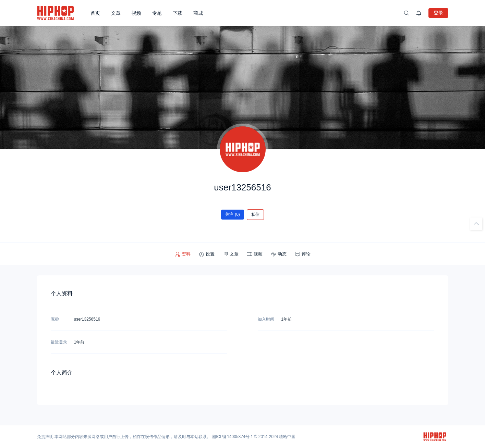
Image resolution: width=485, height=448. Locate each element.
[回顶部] (476, 224)
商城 (198, 13)
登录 (438, 13)
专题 (157, 13)
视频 (136, 13)
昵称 (55, 319)
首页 (95, 13)
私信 (255, 214)
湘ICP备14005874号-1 (232, 437)
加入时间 (266, 319)
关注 (233, 214)
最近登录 (59, 342)
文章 (116, 13)
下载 (178, 13)
